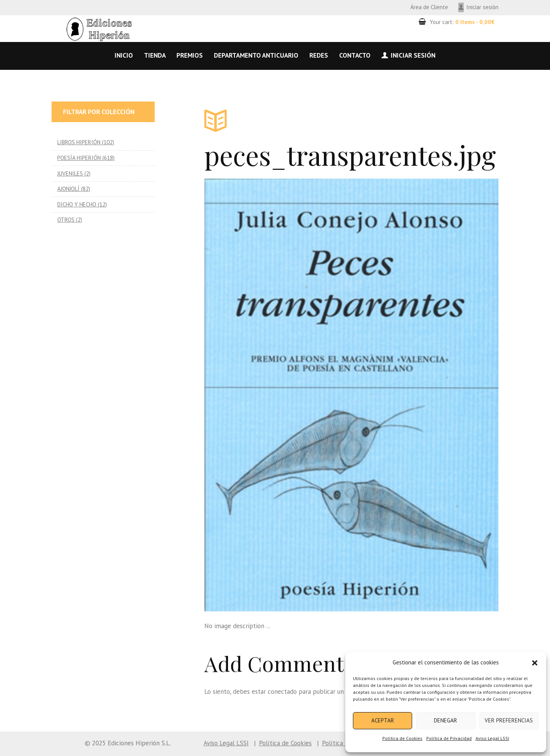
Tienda (155, 55)
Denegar (446, 720)
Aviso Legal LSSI (492, 738)
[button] (535, 663)
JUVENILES (70, 173)
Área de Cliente (429, 7)
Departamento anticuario (256, 55)
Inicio (124, 55)
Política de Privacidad (449, 738)
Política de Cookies (402, 738)
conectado (282, 692)
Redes (319, 55)
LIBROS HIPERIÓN (79, 142)
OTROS (66, 220)
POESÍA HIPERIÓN (79, 158)
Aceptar (383, 720)
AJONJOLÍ (68, 189)
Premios (190, 55)
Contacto (355, 55)
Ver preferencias (509, 720)
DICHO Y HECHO (77, 204)
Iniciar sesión (482, 7)
